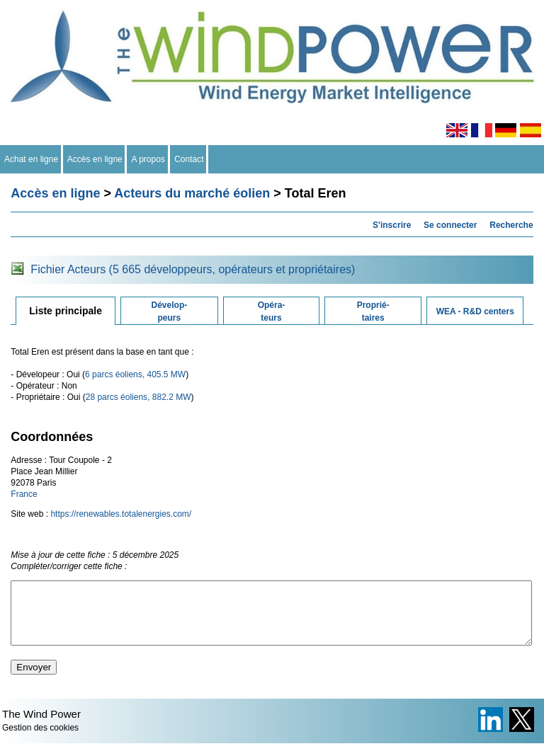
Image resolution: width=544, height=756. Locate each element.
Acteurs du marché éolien (192, 193)
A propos (148, 159)
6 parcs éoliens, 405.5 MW (135, 374)
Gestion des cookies (40, 740)
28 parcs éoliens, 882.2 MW (138, 397)
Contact (189, 159)
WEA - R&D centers (475, 311)
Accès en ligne (95, 159)
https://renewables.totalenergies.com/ (121, 514)
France (24, 494)
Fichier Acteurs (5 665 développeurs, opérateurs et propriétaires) (193, 269)
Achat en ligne (32, 159)
